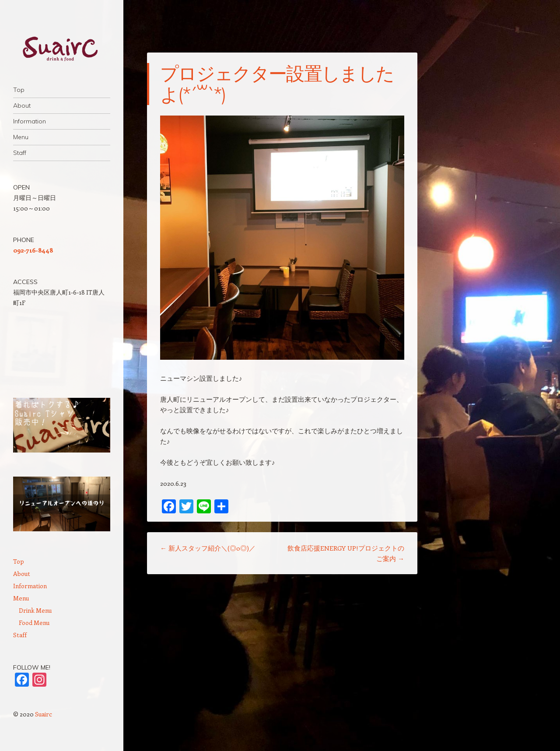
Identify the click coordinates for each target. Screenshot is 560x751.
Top (19, 90)
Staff (20, 153)
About (22, 105)
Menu (21, 137)
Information (30, 121)
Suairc (44, 714)
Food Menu (34, 623)
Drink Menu (35, 610)
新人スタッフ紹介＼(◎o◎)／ (208, 548)
